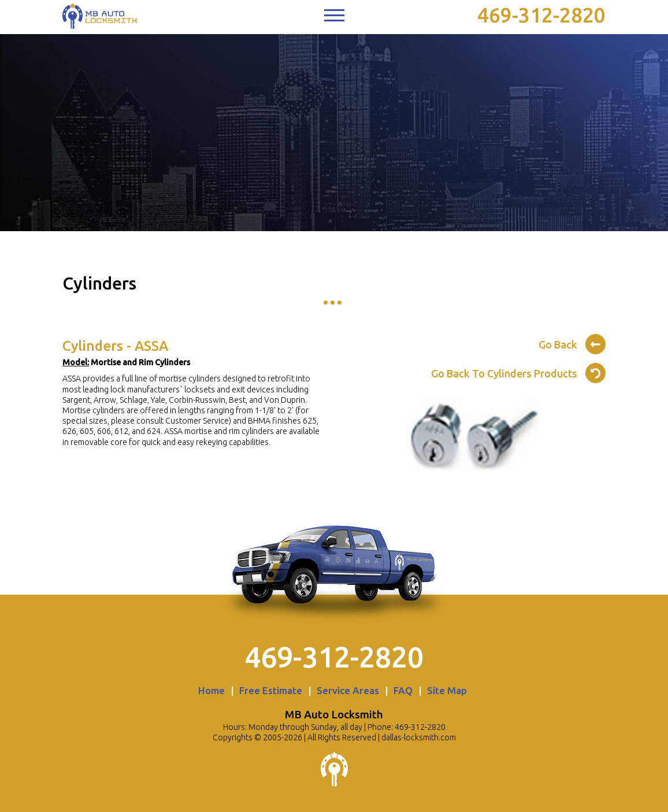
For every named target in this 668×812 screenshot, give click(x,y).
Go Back (572, 343)
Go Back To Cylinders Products (518, 372)
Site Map (447, 690)
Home (211, 690)
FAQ (403, 690)
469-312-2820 (541, 15)
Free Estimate (271, 690)
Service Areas (348, 690)
